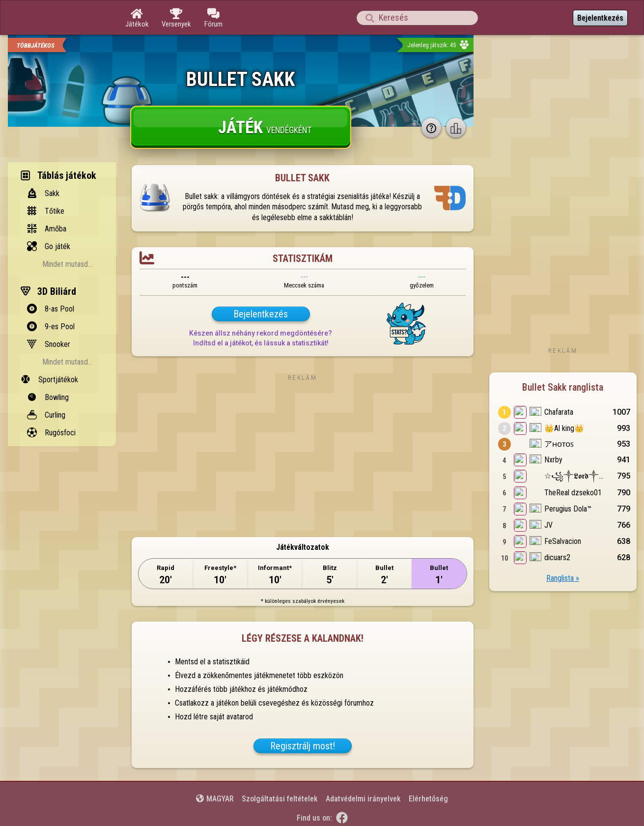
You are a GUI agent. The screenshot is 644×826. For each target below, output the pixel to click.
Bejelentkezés (600, 18)
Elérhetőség (428, 799)
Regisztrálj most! (303, 746)
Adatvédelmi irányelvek (363, 799)
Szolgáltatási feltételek (280, 799)
